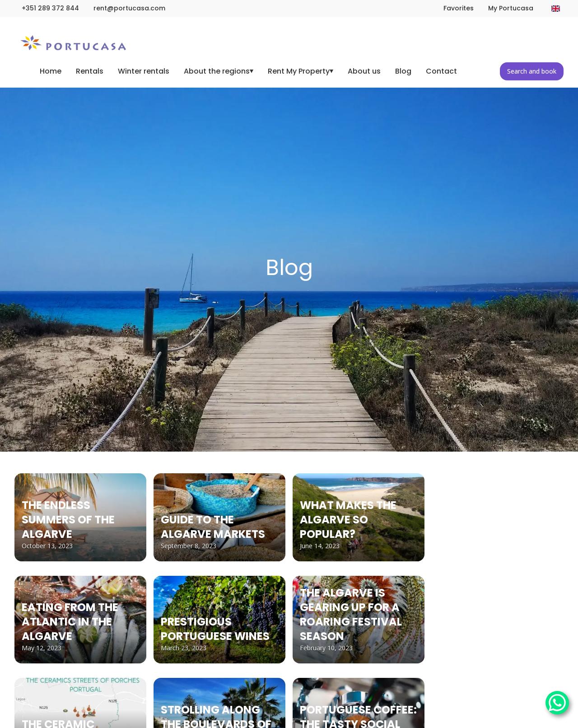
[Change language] (556, 9)
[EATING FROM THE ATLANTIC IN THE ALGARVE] (80, 620)
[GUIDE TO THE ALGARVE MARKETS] (219, 517)
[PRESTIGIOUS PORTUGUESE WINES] (219, 620)
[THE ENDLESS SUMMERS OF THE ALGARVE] (80, 517)
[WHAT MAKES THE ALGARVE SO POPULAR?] (359, 517)
